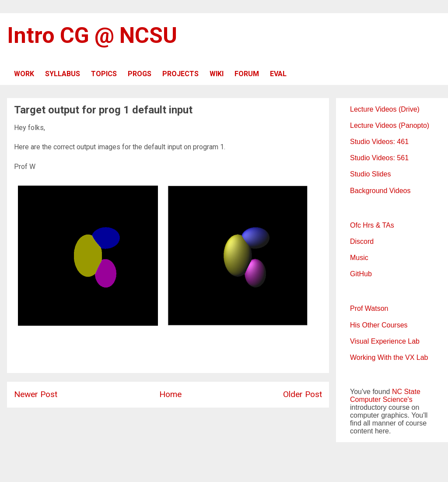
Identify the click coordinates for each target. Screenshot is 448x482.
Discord (362, 241)
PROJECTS (180, 74)
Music (359, 258)
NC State (406, 392)
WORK (24, 74)
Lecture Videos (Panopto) (390, 125)
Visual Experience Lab (385, 341)
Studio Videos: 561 (379, 158)
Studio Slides (370, 174)
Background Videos (380, 191)
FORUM (247, 74)
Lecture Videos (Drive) (385, 109)
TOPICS (104, 74)
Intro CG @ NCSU (92, 35)
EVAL (278, 74)
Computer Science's (381, 399)
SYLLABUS (63, 74)
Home (170, 394)
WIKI (217, 74)
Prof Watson (369, 308)
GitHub (361, 274)
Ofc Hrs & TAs (372, 225)
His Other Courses (379, 325)
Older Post (303, 394)
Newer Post (36, 394)
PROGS (140, 74)
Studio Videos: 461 (379, 142)
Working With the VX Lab (389, 357)
